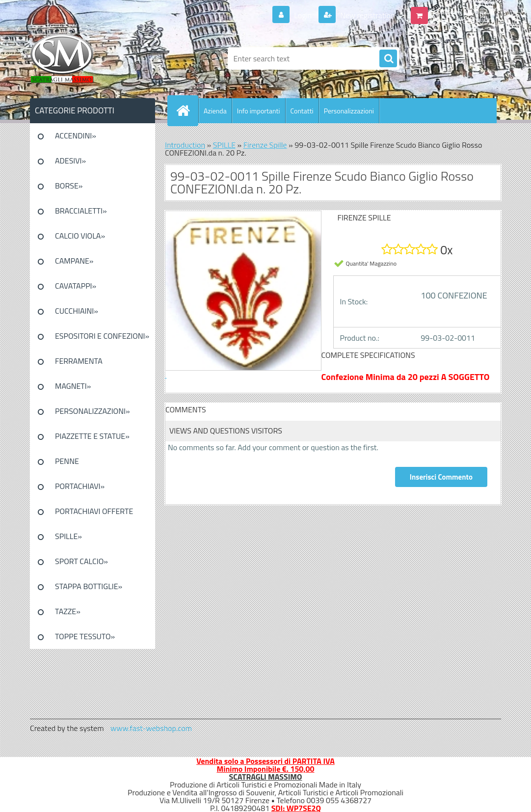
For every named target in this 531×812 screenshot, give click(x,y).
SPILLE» (68, 536)
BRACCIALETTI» (81, 211)
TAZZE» (68, 611)
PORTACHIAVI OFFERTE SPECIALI (94, 514)
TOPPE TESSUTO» (85, 636)
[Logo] (97, 58)
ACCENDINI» (76, 135)
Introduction (185, 145)
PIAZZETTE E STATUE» (92, 436)
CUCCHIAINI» (77, 311)
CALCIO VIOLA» (80, 236)
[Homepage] (187, 110)
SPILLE (224, 145)
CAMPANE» (74, 261)
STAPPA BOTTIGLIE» (89, 586)
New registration (367, 15)
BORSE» (69, 186)
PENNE (67, 461)
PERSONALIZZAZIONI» (93, 411)
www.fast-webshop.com (151, 728)
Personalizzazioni (349, 111)
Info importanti (259, 111)
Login (303, 15)
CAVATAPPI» (76, 286)
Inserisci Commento (441, 477)
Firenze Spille (265, 145)
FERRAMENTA (79, 361)
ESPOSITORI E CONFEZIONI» (102, 336)
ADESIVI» (70, 161)
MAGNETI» (73, 386)
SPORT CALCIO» (81, 561)
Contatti (302, 111)
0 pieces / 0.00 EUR (463, 11)
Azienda (215, 111)
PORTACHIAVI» (80, 486)
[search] (388, 59)
